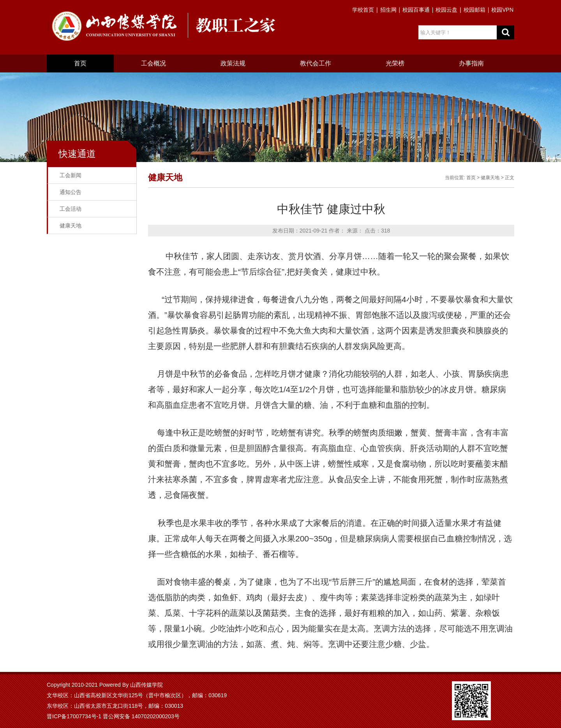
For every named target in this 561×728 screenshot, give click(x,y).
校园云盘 (446, 10)
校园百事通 (416, 10)
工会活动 (71, 209)
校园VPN (502, 10)
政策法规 (233, 63)
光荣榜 (395, 63)
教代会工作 (316, 63)
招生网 (388, 10)
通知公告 (71, 192)
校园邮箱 (475, 10)
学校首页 (363, 10)
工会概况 (153, 63)
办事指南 (471, 63)
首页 (80, 63)
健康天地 (71, 226)
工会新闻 (71, 175)
